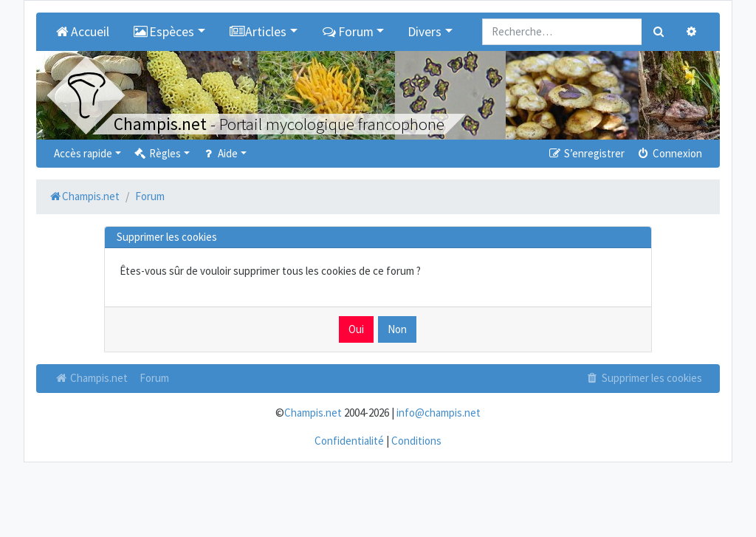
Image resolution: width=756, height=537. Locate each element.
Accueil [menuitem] (82, 32)
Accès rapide (83, 153)
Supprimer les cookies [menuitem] (644, 378)
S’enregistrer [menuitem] (585, 153)
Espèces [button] (164, 32)
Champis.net (91, 378)
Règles (157, 153)
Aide (220, 153)
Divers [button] (425, 32)
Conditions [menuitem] (416, 441)
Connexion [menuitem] (669, 153)
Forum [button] (347, 32)
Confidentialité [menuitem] (349, 441)
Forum (154, 378)
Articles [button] (258, 32)
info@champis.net (439, 413)
